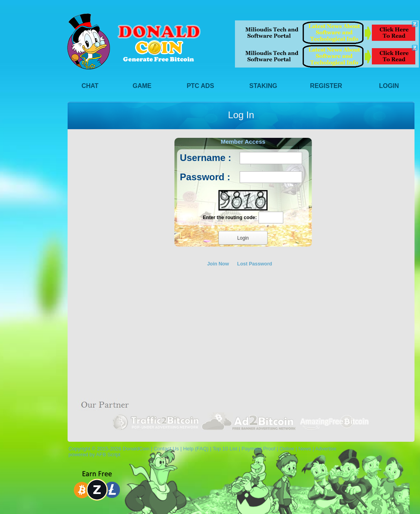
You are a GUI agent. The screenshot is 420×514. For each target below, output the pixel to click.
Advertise (326, 449)
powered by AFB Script (93, 455)
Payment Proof (259, 449)
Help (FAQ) (196, 449)
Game (142, 86)
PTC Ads (200, 86)
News (305, 449)
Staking (263, 86)
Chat (90, 86)
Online (287, 449)
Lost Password (255, 264)
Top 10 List (225, 449)
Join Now (218, 264)
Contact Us (166, 449)
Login (389, 86)
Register (326, 86)
